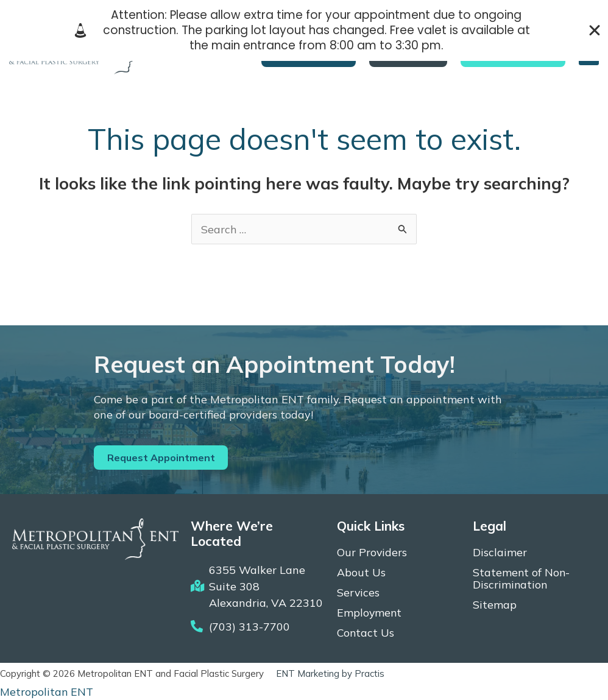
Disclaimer (500, 553)
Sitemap (495, 605)
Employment (370, 613)
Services (359, 593)
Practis (369, 674)
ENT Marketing (308, 674)
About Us (361, 573)
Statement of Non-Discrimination (522, 579)
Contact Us (366, 633)
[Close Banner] (595, 30)
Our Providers (372, 553)
